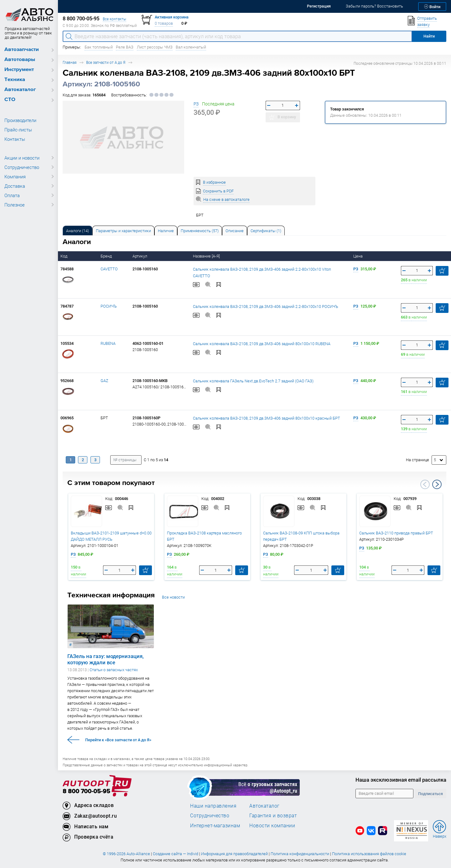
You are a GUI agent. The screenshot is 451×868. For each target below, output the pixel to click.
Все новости (173, 597)
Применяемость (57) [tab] (200, 231)
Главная (70, 62)
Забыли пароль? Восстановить (374, 6)
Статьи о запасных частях (114, 670)
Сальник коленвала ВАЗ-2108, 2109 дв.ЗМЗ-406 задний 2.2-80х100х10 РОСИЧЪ (266, 306)
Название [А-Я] (207, 256)
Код (64, 256)
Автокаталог (20, 90)
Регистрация (319, 6)
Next (437, 484)
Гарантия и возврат (273, 815)
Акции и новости (22, 158)
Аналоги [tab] (78, 231)
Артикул (140, 256)
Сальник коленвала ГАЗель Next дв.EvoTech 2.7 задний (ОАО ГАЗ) (253, 381)
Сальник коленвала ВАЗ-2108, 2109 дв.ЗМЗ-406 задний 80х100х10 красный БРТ (267, 418)
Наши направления (213, 806)
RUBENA (108, 343)
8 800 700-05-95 (86, 791)
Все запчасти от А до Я (106, 62)
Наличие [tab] (166, 231)
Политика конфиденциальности (300, 854)
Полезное (15, 205)
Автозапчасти (22, 50)
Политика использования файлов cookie (369, 854)
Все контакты (114, 19)
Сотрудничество (22, 167)
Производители (20, 120)
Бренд (107, 256)
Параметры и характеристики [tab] (123, 231)
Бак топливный (99, 47)
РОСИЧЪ (109, 306)
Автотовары (20, 60)
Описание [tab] (235, 231)
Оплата (12, 195)
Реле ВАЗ (125, 47)
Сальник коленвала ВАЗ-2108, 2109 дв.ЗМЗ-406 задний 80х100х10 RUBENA (262, 343)
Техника (15, 80)
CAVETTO (109, 269)
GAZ (104, 381)
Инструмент (19, 70)
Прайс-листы (18, 130)
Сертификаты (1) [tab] (266, 231)
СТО (10, 100)
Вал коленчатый (191, 47)
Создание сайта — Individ (176, 854)
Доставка (15, 186)
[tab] (78, 230)
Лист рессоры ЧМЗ (155, 47)
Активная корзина (172, 17)
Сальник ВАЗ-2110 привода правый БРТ (396, 533)
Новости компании (272, 825)
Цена (358, 256)
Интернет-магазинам (215, 825)
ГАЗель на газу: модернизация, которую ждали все (106, 659)
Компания (15, 176)
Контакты (15, 139)
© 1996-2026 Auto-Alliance (126, 854)
